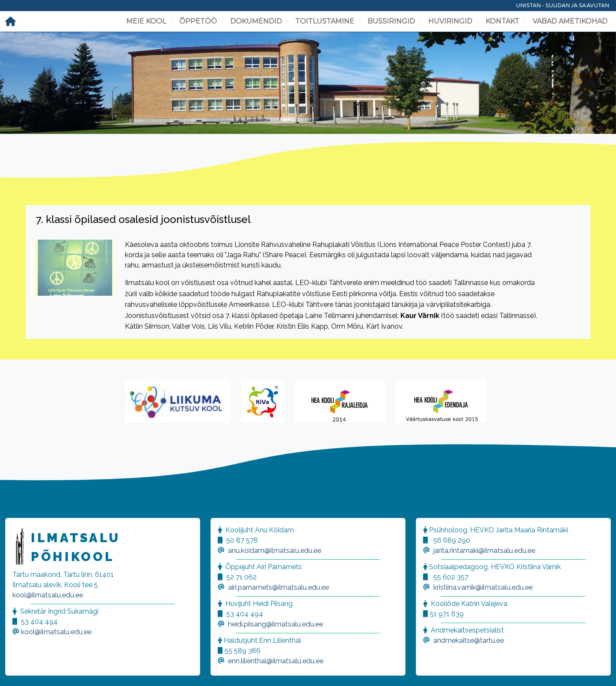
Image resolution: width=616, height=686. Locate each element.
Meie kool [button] (146, 21)
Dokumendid (256, 21)
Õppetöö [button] (198, 21)
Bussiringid (391, 21)
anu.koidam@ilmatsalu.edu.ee (275, 551)
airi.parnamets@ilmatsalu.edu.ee (278, 587)
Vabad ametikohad (570, 21)
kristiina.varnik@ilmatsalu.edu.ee (483, 587)
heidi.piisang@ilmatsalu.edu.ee (275, 624)
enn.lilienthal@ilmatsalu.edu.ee (276, 661)
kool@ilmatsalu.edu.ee (48, 595)
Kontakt (502, 21)
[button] (17, 669)
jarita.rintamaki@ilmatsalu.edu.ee (484, 551)
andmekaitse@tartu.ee (469, 640)
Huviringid (450, 21)
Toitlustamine (325, 21)
